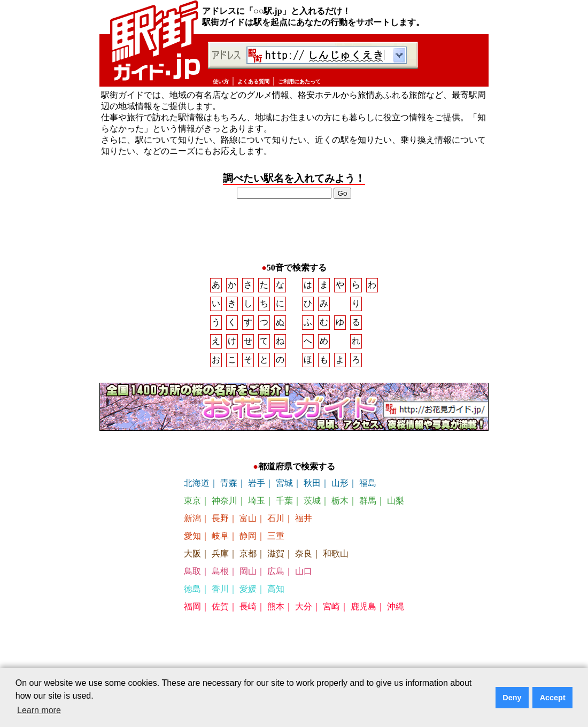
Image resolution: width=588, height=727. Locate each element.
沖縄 (396, 612)
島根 (220, 577)
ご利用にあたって (299, 82)
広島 (276, 577)
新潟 (192, 524)
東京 (192, 506)
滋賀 (276, 559)
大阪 (192, 559)
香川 (220, 594)
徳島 (192, 594)
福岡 (192, 612)
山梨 (396, 506)
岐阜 (220, 541)
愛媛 (248, 594)
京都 (248, 559)
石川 (276, 524)
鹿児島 (363, 612)
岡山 (248, 577)
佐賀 (220, 612)
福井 (304, 524)
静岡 (248, 541)
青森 (229, 488)
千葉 (284, 506)
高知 (276, 594)
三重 (276, 541)
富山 (248, 524)
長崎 (248, 612)
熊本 (276, 612)
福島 (368, 488)
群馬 (368, 506)
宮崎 (331, 612)
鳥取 (192, 577)
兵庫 (220, 559)
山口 (304, 577)
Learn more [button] (39, 710)
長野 (220, 524)
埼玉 (257, 506)
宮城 (284, 488)
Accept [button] (553, 698)
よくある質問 (253, 82)
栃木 (340, 506)
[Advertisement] (294, 231)
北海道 (197, 488)
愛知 (192, 541)
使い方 (221, 82)
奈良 (304, 559)
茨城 (312, 506)
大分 (304, 612)
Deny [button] (512, 698)
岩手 (257, 488)
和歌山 (336, 559)
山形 (340, 488)
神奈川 (225, 506)
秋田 (312, 488)
